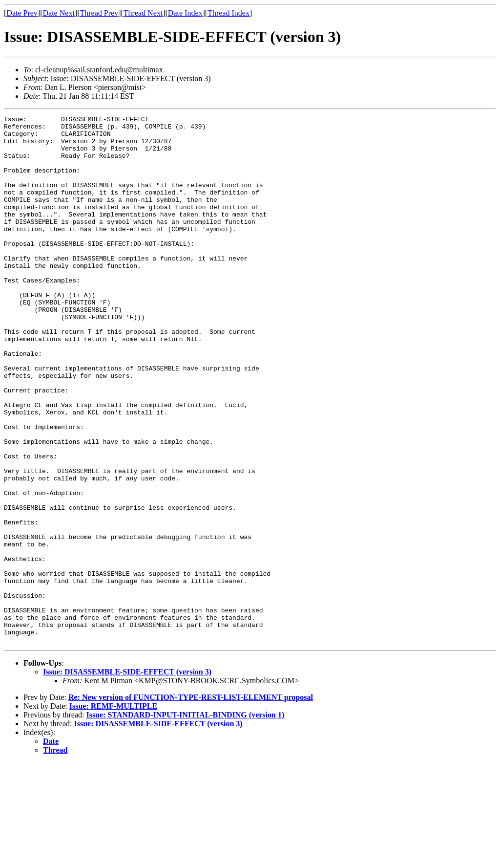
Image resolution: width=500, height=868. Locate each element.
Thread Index (229, 13)
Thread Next (143, 13)
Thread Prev (99, 13)
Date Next (59, 13)
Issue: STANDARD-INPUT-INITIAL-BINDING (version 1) (185, 820)
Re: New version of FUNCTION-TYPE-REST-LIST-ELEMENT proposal (191, 803)
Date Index (185, 13)
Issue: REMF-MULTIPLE (113, 812)
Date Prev (22, 13)
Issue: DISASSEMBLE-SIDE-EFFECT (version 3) (127, 777)
